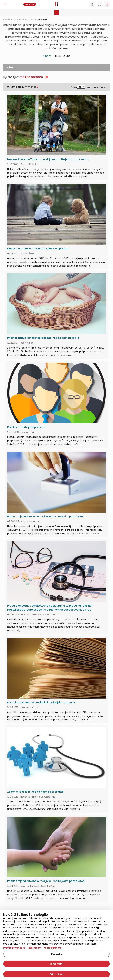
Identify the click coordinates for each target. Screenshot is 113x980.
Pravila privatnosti (14, 948)
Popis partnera (53, 948)
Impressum (35, 948)
